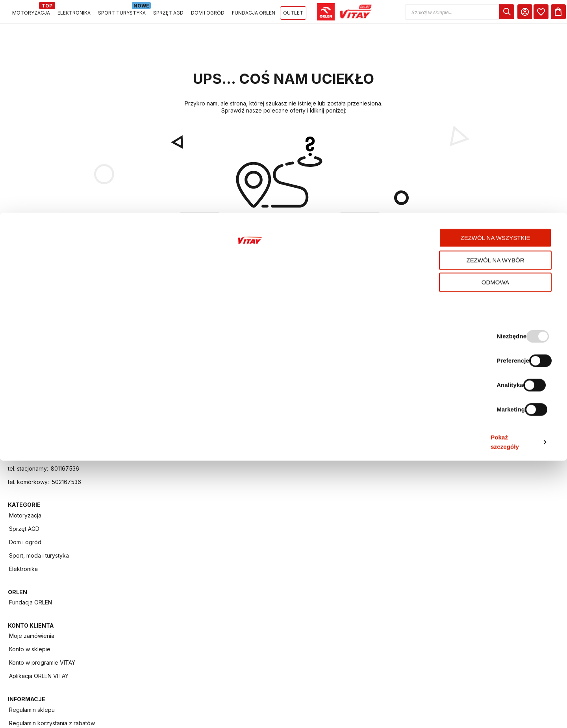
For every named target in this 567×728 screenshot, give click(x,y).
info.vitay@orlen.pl (49, 523)
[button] (450, 15)
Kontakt (441, 529)
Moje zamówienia (360, 415)
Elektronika (164, 469)
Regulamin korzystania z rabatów (463, 430)
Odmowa (501, 678)
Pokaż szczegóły (417, 712)
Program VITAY (451, 489)
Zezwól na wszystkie (501, 634)
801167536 (65, 536)
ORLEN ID (443, 516)
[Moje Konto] (515, 15)
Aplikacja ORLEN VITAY (367, 455)
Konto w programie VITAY (371, 442)
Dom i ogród (166, 442)
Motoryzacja (166, 415)
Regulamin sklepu (454, 415)
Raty (437, 570)
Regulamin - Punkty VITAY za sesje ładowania (469, 446)
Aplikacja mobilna (454, 503)
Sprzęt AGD (165, 429)
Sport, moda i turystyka (180, 455)
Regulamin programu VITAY (466, 476)
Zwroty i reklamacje (457, 556)
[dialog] (497, 15)
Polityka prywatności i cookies (471, 463)
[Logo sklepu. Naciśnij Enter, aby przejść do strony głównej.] (44, 15)
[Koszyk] (552, 15)
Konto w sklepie (358, 429)
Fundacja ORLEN (265, 415)
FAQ (436, 543)
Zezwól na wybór (501, 656)
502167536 (66, 550)
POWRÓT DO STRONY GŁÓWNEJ (284, 279)
